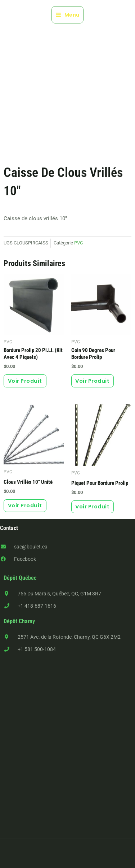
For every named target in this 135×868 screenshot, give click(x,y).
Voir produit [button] (25, 381)
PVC (78, 243)
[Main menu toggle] (67, 15)
